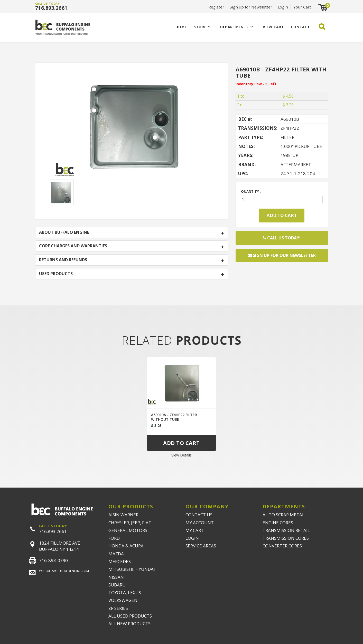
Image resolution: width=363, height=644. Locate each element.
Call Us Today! (282, 238)
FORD (114, 538)
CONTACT (300, 27)
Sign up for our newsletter (282, 255)
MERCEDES (120, 561)
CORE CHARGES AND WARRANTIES (73, 246)
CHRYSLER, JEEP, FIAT (130, 523)
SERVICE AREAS (201, 546)
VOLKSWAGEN (123, 600)
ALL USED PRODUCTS (130, 616)
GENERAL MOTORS (128, 530)
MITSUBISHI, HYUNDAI (132, 569)
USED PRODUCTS (56, 274)
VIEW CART (273, 27)
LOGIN (192, 538)
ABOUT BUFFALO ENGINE (64, 232)
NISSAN (116, 577)
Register (216, 7)
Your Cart (302, 7)
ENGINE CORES (278, 523)
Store (200, 27)
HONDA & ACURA (126, 546)
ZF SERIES (118, 608)
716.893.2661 (51, 8)
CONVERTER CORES (282, 546)
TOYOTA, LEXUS (125, 592)
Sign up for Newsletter (251, 7)
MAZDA (116, 554)
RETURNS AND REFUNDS (63, 260)
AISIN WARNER (123, 515)
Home (181, 27)
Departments (234, 27)
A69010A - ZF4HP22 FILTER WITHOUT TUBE (174, 417)
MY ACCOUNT (200, 523)
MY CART (195, 530)
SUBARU (117, 585)
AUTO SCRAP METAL (283, 515)
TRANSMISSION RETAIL (286, 530)
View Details (181, 455)
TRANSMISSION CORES (286, 538)
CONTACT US (199, 515)
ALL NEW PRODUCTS (129, 624)
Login (283, 7)
